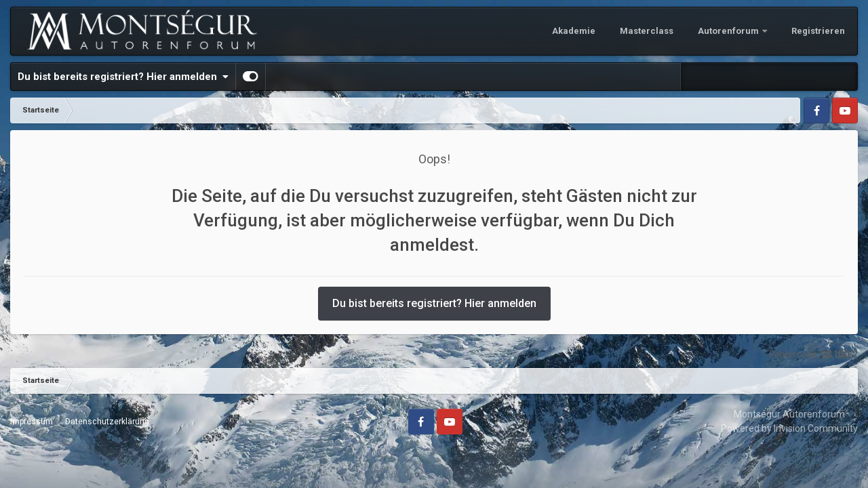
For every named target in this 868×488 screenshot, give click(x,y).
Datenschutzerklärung (107, 422)
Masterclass (647, 31)
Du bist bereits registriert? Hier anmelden (123, 77)
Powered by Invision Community (789, 428)
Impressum (32, 422)
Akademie (574, 31)
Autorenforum (729, 31)
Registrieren (818, 31)
